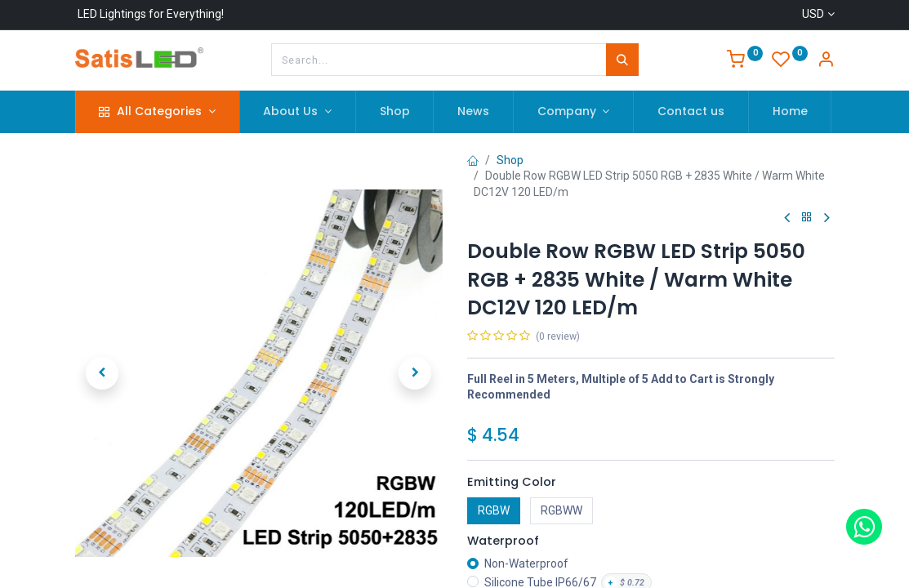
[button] (103, 373)
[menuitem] (395, 112)
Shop (510, 160)
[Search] (622, 60)
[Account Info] (826, 61)
